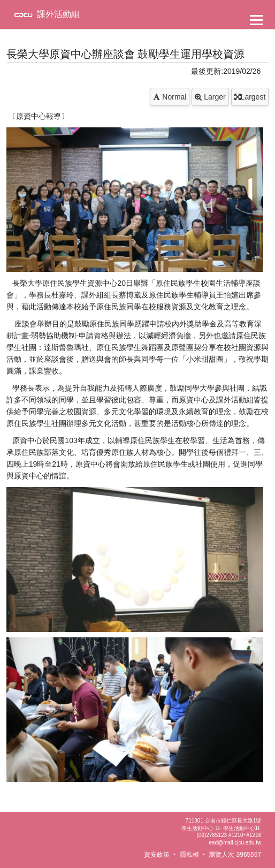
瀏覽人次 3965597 (235, 855)
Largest (250, 97)
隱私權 (189, 855)
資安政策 (157, 855)
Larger (210, 97)
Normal (170, 97)
